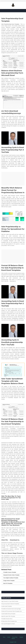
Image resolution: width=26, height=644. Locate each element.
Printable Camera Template (10, 572)
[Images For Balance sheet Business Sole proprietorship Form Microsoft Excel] (13, 61)
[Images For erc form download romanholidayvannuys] (13, 102)
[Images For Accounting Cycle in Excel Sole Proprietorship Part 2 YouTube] (13, 292)
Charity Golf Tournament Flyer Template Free (12, 611)
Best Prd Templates (8, 583)
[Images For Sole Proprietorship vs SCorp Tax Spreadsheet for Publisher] (13, 218)
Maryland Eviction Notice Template (11, 575)
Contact (9, 637)
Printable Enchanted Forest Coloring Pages (11, 609)
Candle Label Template (7, 606)
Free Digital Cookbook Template (11, 578)
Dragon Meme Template (9, 581)
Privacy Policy (15, 637)
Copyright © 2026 (13, 642)
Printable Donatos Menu (7, 619)
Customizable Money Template (8, 614)
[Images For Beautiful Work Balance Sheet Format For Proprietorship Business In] (13, 179)
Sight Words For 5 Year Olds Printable (10, 601)
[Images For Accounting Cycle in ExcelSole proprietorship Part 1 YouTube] (13, 331)
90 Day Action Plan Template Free (9, 621)
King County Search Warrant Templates (10, 604)
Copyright (21, 637)
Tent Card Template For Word (8, 624)
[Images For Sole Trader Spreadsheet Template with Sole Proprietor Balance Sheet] (13, 370)
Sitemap (13, 639)
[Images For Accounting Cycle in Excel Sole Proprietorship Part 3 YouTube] (13, 138)
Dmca (4, 637)
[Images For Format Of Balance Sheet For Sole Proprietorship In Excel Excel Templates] (13, 256)
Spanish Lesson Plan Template (8, 616)
